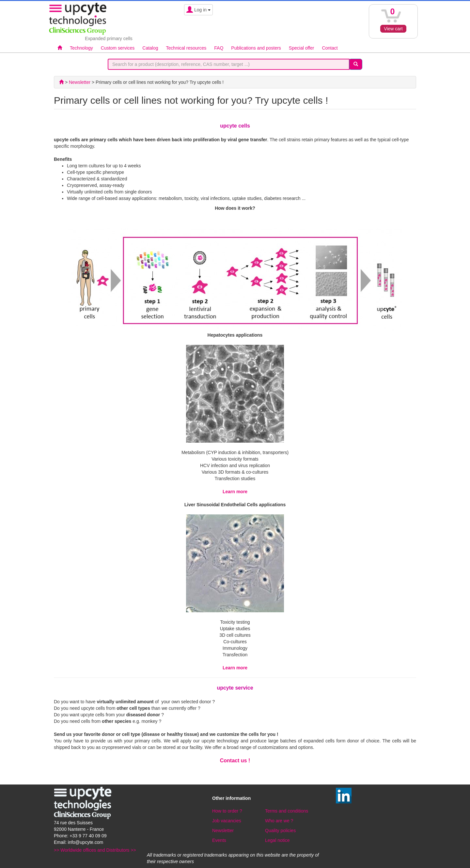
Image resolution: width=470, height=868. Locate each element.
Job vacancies (227, 821)
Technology (81, 48)
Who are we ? (279, 821)
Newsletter (223, 830)
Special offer (302, 48)
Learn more (235, 492)
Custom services (118, 48)
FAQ (219, 48)
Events (219, 840)
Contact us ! (235, 761)
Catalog (150, 48)
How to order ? (227, 811)
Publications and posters (256, 48)
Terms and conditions (287, 811)
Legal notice (277, 840)
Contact (330, 48)
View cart (393, 29)
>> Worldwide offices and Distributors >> (95, 850)
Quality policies (280, 830)
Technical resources (186, 48)
